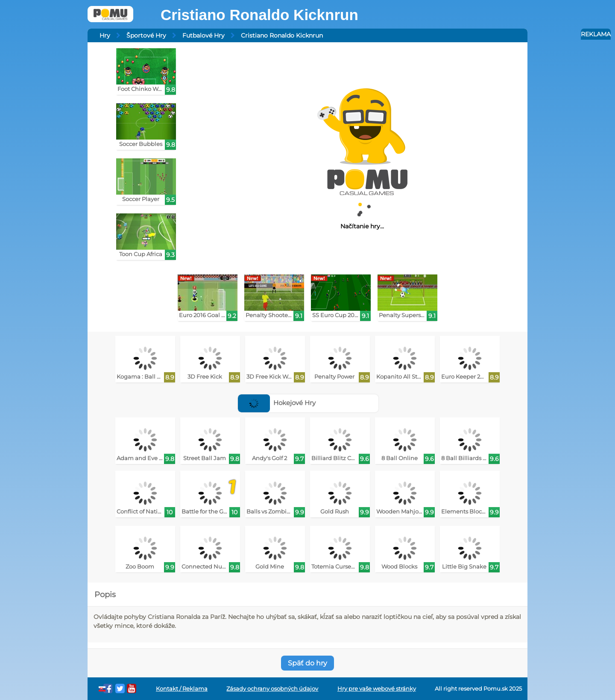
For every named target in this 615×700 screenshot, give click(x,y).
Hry (105, 35)
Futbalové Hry (204, 35)
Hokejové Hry (277, 403)
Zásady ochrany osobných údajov (272, 689)
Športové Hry (146, 35)
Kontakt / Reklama (182, 689)
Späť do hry (307, 663)
